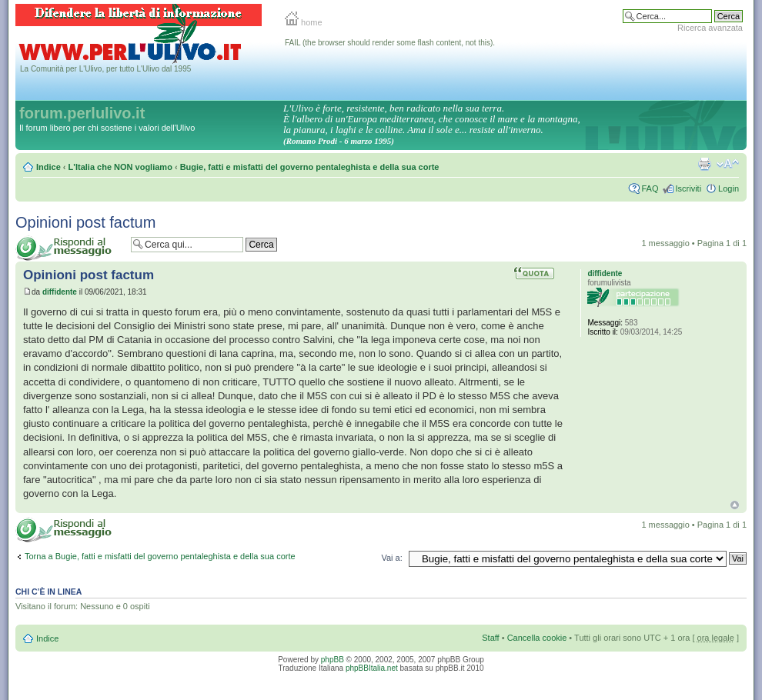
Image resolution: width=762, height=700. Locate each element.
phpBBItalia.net (372, 668)
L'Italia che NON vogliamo (120, 167)
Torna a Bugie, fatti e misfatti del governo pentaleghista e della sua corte (160, 556)
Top (735, 505)
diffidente (60, 292)
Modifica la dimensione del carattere (728, 164)
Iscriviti (688, 188)
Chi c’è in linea (48, 592)
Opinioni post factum (85, 222)
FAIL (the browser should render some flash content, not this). (390, 43)
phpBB (333, 660)
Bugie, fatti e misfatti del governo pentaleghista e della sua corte (310, 167)
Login (729, 188)
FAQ (650, 188)
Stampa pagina (704, 164)
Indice (48, 167)
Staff (490, 638)
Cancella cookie (537, 638)
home (304, 22)
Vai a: (391, 558)
